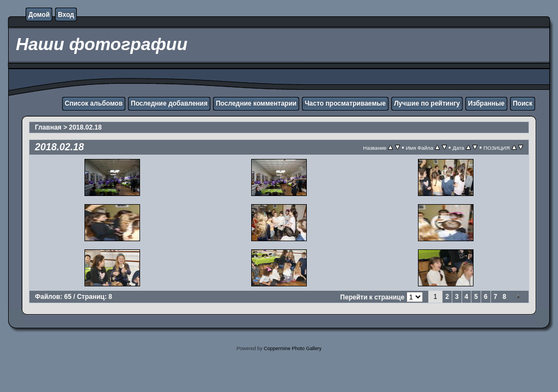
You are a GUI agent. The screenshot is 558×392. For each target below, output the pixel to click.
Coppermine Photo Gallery (293, 348)
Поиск (523, 103)
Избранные (486, 103)
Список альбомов (94, 103)
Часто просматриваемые (345, 103)
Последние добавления (169, 103)
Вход (66, 15)
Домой (39, 15)
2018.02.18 (86, 127)
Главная (48, 127)
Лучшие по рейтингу (427, 103)
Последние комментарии (256, 103)
